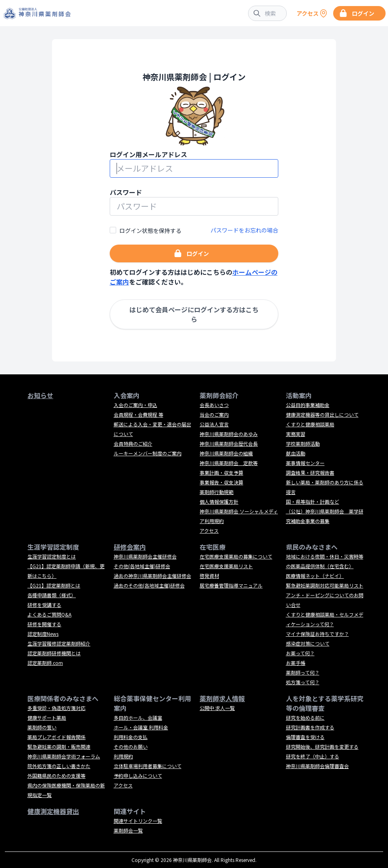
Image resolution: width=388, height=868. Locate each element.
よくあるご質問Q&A (49, 614)
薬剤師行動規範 (217, 492)
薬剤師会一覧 (128, 830)
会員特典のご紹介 (133, 443)
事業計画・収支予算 (221, 472)
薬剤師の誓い (42, 727)
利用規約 (123, 756)
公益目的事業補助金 (308, 405)
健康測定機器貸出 (53, 811)
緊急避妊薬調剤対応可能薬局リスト (325, 585)
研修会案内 (130, 547)
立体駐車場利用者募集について (148, 766)
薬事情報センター (305, 463)
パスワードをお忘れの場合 (244, 230)
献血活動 (296, 453)
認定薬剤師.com (45, 663)
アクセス (209, 531)
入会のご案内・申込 (136, 405)
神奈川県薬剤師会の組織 (226, 453)
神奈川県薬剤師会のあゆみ (229, 434)
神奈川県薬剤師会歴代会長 (229, 443)
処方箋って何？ (303, 682)
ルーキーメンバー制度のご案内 (148, 453)
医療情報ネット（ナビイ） (315, 576)
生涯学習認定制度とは (52, 556)
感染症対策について (308, 643)
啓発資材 (209, 576)
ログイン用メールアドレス (148, 154)
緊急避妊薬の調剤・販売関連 (59, 747)
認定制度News (43, 634)
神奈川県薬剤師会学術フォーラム (64, 756)
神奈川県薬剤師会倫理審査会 (317, 766)
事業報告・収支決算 (221, 482)
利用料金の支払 (131, 737)
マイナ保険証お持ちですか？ (317, 634)
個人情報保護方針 (219, 501)
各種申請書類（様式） (52, 595)
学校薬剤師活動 (303, 443)
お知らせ (40, 395)
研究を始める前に (305, 717)
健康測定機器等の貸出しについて (322, 414)
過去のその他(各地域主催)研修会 (149, 585)
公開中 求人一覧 (217, 708)
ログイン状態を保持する (150, 230)
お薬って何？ (300, 653)
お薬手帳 (296, 663)
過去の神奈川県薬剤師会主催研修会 (152, 576)
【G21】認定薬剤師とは (54, 585)
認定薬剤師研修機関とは (54, 653)
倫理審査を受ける (305, 737)
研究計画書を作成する (310, 727)
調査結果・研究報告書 (310, 472)
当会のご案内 (214, 414)
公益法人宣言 (214, 424)
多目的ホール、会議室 (138, 717)
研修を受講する (44, 605)
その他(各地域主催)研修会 (142, 566)
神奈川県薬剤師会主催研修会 (145, 556)
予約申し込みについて (138, 776)
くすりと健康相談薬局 (310, 424)
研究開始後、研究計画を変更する (322, 747)
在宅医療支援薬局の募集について (236, 556)
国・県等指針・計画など (313, 501)
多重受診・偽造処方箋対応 (56, 708)
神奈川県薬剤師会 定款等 (229, 463)
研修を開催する (44, 624)
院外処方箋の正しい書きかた (59, 766)
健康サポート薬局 (47, 717)
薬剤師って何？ (303, 672)
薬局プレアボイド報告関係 (56, 737)
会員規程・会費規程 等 (139, 414)
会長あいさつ (214, 405)
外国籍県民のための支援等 (56, 776)
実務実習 (296, 434)
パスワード (126, 192)
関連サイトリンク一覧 (138, 821)
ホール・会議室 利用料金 (141, 727)
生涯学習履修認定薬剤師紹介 (59, 643)
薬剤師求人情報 (222, 698)
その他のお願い (131, 747)
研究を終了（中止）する (313, 756)
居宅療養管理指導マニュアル (231, 585)
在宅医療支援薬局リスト (226, 566)
